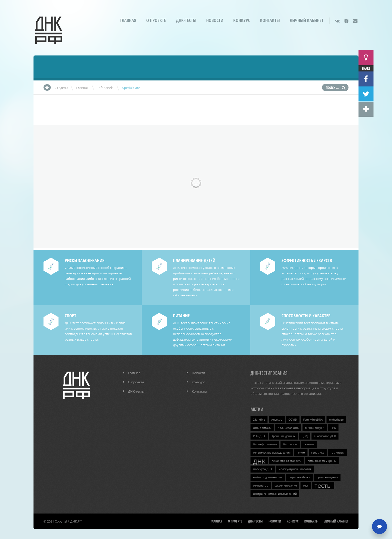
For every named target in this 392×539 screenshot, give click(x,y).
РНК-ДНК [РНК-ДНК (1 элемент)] (259, 436)
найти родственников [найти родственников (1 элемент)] (268, 477)
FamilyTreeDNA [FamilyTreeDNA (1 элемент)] (313, 420)
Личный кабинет (307, 20)
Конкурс (242, 20)
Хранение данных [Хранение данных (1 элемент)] (283, 436)
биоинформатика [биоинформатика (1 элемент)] (265, 444)
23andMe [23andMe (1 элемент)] (259, 420)
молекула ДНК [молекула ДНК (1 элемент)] (263, 469)
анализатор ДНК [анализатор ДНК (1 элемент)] (325, 436)
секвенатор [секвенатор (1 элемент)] (261, 486)
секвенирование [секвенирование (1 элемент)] (286, 486)
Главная (128, 20)
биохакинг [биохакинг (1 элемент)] (290, 444)
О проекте (156, 20)
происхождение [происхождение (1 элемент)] (327, 477)
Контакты (270, 20)
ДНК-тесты (186, 20)
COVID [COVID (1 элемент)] (293, 420)
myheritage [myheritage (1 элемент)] (336, 420)
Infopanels (105, 88)
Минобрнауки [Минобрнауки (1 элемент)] (315, 428)
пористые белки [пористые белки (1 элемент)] (299, 477)
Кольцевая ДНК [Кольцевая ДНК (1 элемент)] (288, 428)
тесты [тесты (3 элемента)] (323, 486)
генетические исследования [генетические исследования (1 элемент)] (272, 453)
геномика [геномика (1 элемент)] (318, 453)
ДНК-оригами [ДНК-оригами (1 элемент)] (262, 428)
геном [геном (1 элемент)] (301, 453)
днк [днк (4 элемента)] (259, 461)
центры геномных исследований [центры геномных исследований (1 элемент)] (275, 494)
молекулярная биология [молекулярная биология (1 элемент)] (295, 469)
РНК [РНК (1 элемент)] (333, 428)
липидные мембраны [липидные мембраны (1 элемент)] (322, 461)
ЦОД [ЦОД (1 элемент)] (305, 436)
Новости (215, 20)
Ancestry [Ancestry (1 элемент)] (277, 420)
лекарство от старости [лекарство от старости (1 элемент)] (287, 461)
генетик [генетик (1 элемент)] (309, 444)
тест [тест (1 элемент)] (306, 486)
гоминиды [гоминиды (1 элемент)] (337, 453)
